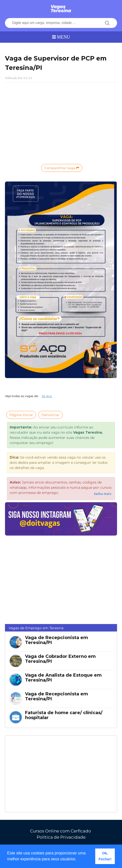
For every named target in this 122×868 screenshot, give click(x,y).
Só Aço (47, 396)
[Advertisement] (61, 122)
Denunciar (50, 415)
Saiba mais (103, 494)
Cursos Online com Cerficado (61, 831)
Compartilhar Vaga (62, 168)
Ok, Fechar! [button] (105, 856)
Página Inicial (21, 415)
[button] (78, 860)
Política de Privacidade (61, 837)
